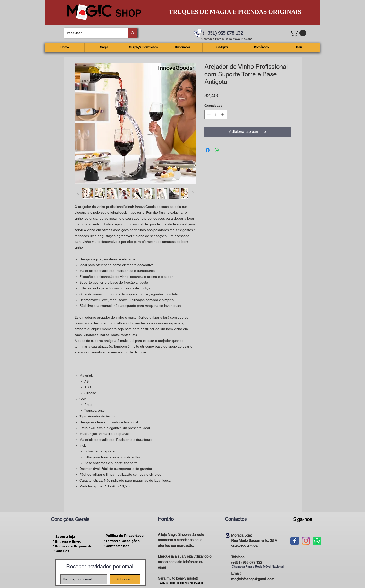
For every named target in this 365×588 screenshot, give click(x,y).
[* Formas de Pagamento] (73, 546)
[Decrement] (208, 115)
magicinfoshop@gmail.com (253, 579)
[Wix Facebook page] (295, 541)
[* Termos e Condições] (122, 541)
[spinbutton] (216, 115)
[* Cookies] (61, 551)
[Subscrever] (125, 579)
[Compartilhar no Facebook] (208, 150)
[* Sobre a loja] (64, 537)
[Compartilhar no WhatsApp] (217, 150)
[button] (298, 33)
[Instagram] (306, 541)
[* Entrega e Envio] (67, 541)
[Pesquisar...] (92, 33)
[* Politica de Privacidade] (124, 536)
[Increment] (223, 115)
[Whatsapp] (317, 541)
